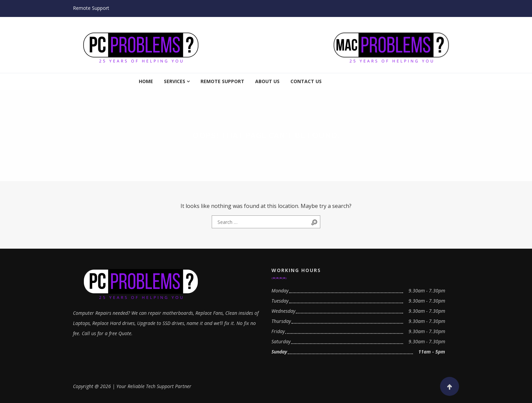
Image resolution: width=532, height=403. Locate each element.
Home (146, 81)
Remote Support (91, 8)
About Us (267, 81)
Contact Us (306, 81)
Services (175, 81)
